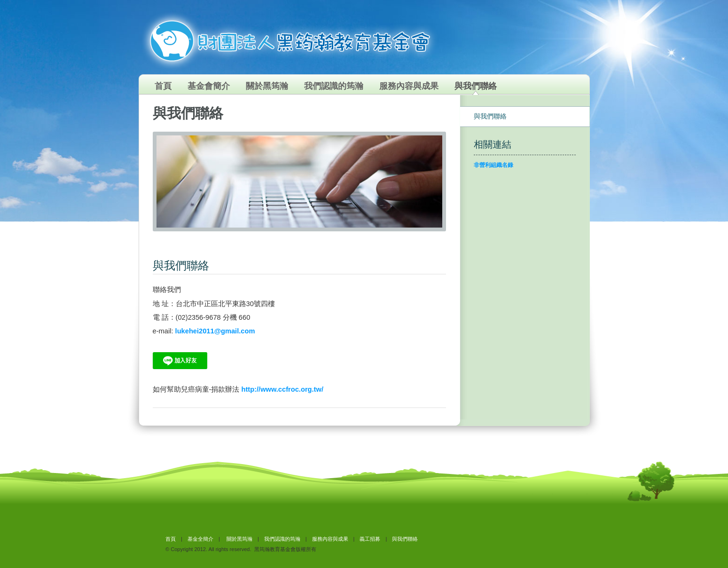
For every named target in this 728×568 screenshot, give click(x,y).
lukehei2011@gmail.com (215, 331)
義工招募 (370, 539)
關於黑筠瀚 (267, 86)
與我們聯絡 (476, 86)
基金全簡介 (200, 539)
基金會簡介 (209, 86)
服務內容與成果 (409, 86)
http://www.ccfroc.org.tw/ (282, 389)
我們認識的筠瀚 (334, 86)
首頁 (163, 86)
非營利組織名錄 (493, 165)
